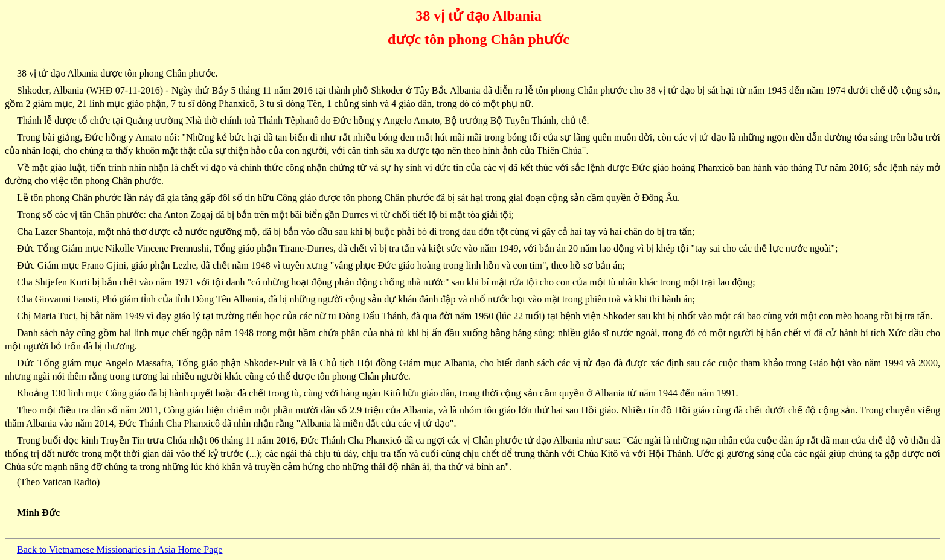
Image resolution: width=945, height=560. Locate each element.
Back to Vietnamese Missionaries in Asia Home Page (120, 549)
